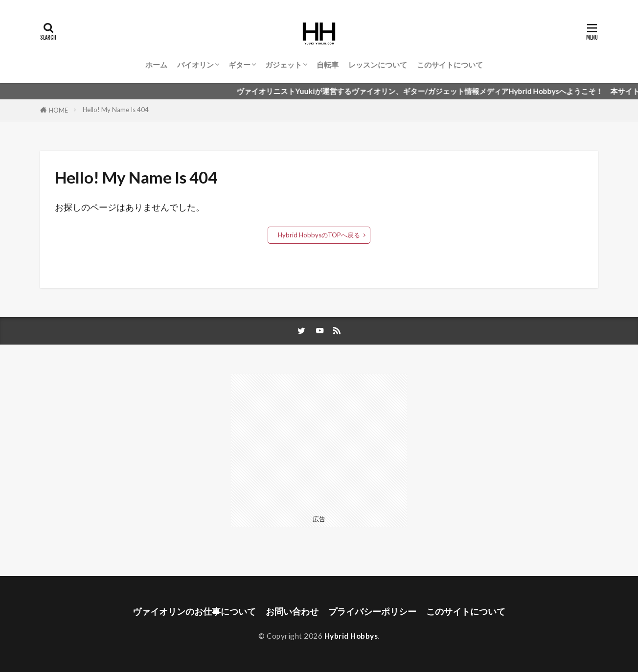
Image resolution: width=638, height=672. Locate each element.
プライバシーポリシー (372, 612)
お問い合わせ (292, 612)
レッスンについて (378, 65)
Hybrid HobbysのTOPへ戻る (319, 235)
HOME (58, 110)
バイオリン (195, 65)
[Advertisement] (319, 442)
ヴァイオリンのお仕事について (194, 612)
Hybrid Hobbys (351, 636)
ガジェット (284, 65)
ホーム (156, 65)
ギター (239, 65)
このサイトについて (450, 65)
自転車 (328, 65)
